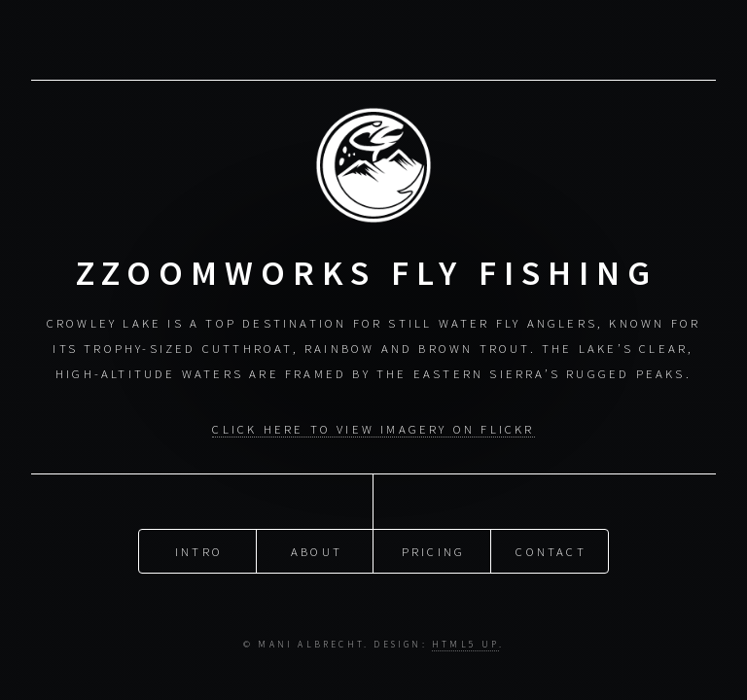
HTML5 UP (465, 645)
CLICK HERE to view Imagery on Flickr (373, 429)
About (317, 551)
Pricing (433, 551)
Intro (199, 551)
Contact (551, 551)
